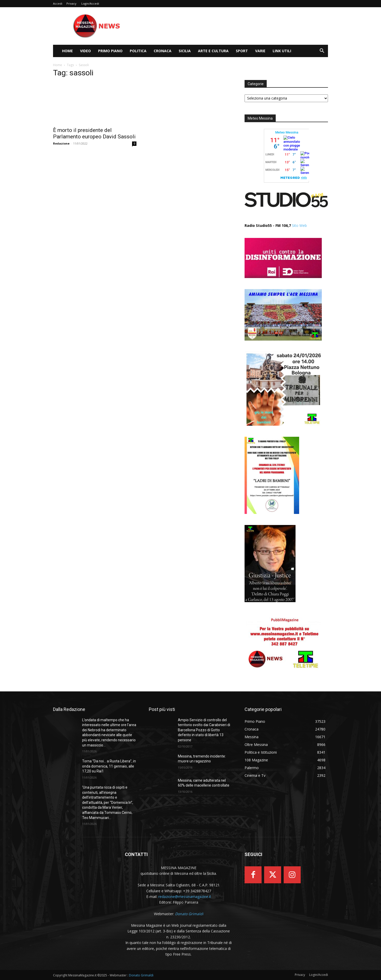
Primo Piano (110, 51)
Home (67, 51)
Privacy (71, 3)
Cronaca (163, 51)
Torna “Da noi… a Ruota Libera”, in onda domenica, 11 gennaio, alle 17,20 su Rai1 (109, 766)
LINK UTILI (282, 51)
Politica (138, 51)
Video (85, 51)
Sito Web (299, 225)
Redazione (61, 143)
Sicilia (185, 51)
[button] (322, 51)
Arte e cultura (213, 51)
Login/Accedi (90, 3)
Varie (260, 51)
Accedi (58, 3)
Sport (242, 51)
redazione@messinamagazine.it (185, 897)
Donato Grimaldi (141, 975)
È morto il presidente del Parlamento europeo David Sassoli (94, 133)
